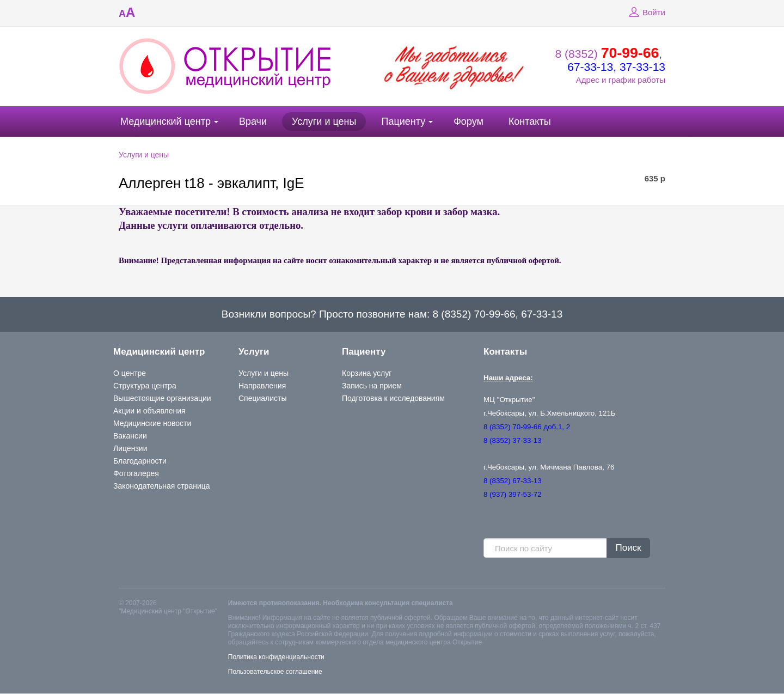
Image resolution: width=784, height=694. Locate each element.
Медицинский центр (166, 121)
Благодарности (140, 461)
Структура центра (145, 386)
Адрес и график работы (621, 80)
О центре (130, 373)
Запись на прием (372, 386)
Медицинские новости (152, 423)
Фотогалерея (136, 473)
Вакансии (130, 436)
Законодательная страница (162, 486)
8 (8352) (607, 54)
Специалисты (263, 398)
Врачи (253, 121)
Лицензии (130, 448)
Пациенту (403, 121)
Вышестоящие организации (162, 398)
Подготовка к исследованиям (393, 398)
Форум (468, 121)
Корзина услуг (367, 373)
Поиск (628, 548)
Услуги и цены (324, 121)
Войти (646, 13)
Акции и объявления (149, 411)
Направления (262, 386)
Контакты (530, 121)
